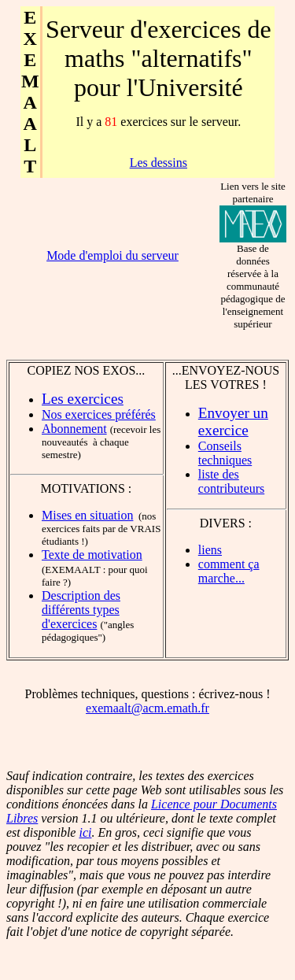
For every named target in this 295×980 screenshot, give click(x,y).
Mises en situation (87, 515)
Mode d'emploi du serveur (112, 255)
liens (210, 550)
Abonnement (74, 429)
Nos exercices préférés (99, 414)
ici (85, 832)
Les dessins (159, 163)
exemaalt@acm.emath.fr (147, 708)
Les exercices (83, 399)
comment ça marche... (229, 571)
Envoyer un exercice (233, 422)
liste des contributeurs (231, 481)
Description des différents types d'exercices (81, 610)
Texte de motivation (92, 555)
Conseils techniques (225, 453)
